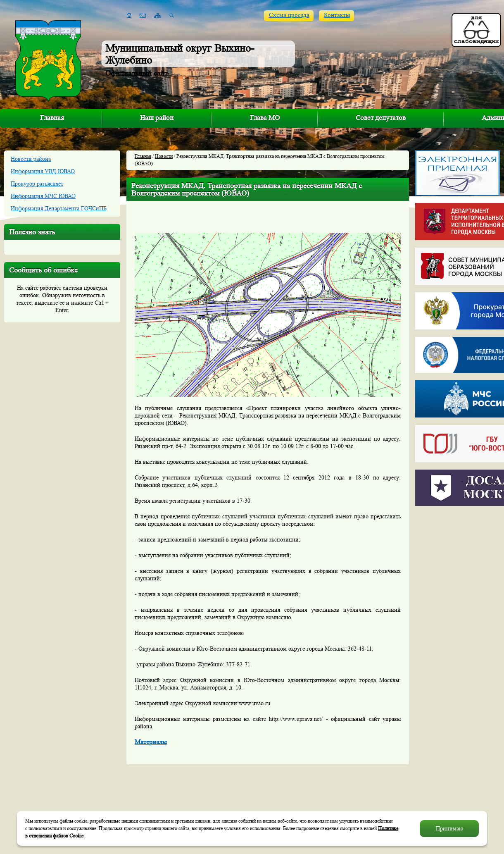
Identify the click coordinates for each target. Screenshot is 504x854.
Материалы (151, 742)
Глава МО (265, 118)
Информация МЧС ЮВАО (43, 196)
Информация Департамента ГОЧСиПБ (59, 208)
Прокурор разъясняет (37, 184)
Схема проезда (289, 15)
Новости (164, 156)
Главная (52, 118)
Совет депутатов (381, 118)
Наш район (157, 118)
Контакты (337, 15)
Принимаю (449, 828)
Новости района (31, 159)
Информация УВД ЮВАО (43, 171)
